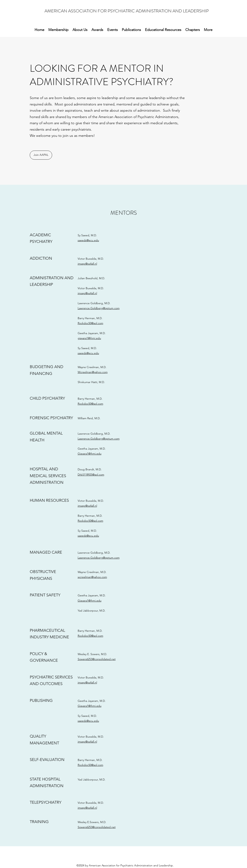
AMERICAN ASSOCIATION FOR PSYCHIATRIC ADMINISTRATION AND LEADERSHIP (127, 11)
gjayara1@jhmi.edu (89, 338)
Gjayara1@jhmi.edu (90, 454)
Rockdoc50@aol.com (90, 323)
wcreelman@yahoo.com (92, 577)
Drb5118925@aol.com (91, 475)
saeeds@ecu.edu (88, 240)
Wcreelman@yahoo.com (93, 372)
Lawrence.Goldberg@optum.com (99, 308)
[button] (131, 30)
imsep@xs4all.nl (87, 264)
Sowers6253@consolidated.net (97, 659)
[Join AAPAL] (41, 155)
